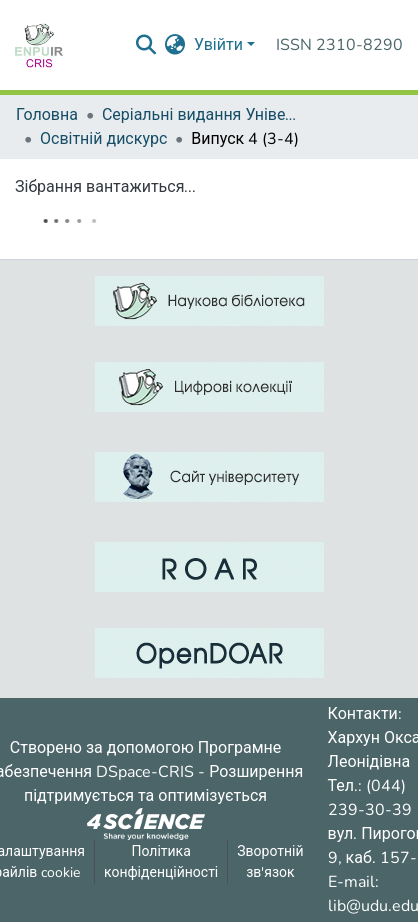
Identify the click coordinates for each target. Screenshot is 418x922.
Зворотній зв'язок (270, 862)
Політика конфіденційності (161, 862)
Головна (47, 115)
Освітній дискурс (103, 139)
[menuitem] (175, 45)
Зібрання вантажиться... (105, 187)
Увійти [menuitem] (218, 45)
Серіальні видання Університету (202, 115)
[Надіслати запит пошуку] (146, 45)
